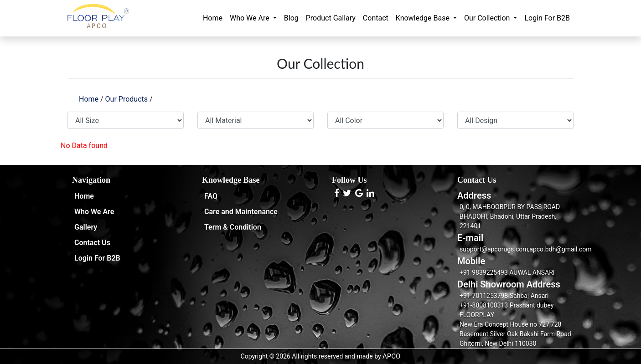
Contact (376, 18)
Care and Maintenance (241, 212)
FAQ (211, 196)
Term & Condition (233, 227)
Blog (291, 18)
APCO (391, 356)
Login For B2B (547, 18)
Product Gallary (331, 18)
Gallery (86, 227)
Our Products (127, 99)
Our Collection (488, 18)
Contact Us (92, 243)
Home (213, 18)
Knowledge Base (424, 18)
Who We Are (251, 18)
